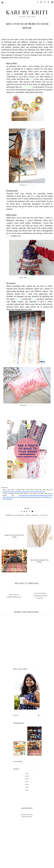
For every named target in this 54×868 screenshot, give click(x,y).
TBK (31, 817)
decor (9, 236)
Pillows (18, 299)
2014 (27, 784)
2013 (27, 787)
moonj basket (27, 87)
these (34, 299)
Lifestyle (44, 515)
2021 (27, 773)
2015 (27, 781)
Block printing (18, 515)
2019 (27, 776)
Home (28, 515)
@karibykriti (27, 808)
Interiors (35, 515)
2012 (27, 790)
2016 (27, 779)
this (31, 79)
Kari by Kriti (27, 12)
